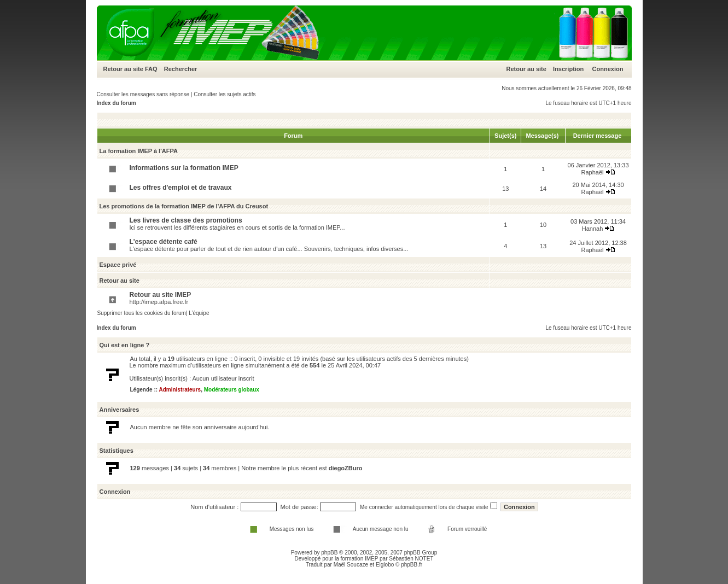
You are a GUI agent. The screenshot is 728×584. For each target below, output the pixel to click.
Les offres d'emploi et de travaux (181, 188)
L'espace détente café (164, 242)
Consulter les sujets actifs (225, 94)
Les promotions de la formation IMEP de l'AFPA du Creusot (184, 206)
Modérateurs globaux (232, 390)
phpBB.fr (412, 565)
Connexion (608, 69)
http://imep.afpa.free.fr (159, 302)
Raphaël (593, 172)
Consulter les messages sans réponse (143, 94)
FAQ (151, 69)
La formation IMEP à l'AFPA (139, 151)
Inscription (568, 69)
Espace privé (118, 265)
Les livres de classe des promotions (186, 220)
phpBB (329, 553)
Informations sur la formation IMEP (184, 168)
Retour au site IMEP (161, 295)
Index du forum (117, 103)
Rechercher (181, 69)
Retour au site (123, 69)
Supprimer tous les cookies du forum (142, 313)
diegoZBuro (346, 468)
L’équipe (199, 313)
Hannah (593, 229)
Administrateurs (180, 390)
